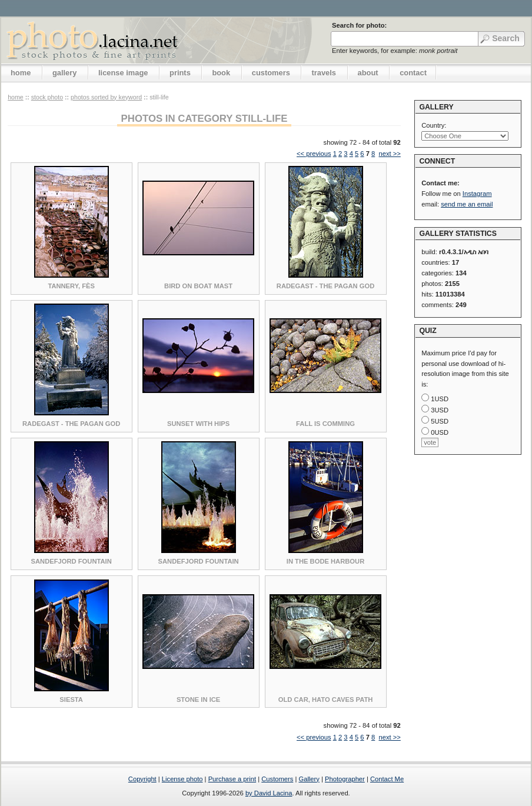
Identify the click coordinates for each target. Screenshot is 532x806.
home (21, 73)
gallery (65, 73)
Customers (277, 779)
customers (271, 73)
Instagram (477, 194)
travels (324, 73)
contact (413, 73)
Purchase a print (232, 779)
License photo (182, 779)
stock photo (47, 97)
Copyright (142, 779)
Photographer (345, 779)
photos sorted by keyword (106, 97)
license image (123, 73)
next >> (389, 154)
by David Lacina (269, 793)
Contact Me (387, 779)
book (221, 73)
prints (180, 73)
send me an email (467, 204)
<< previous (314, 154)
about (368, 73)
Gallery (309, 779)
